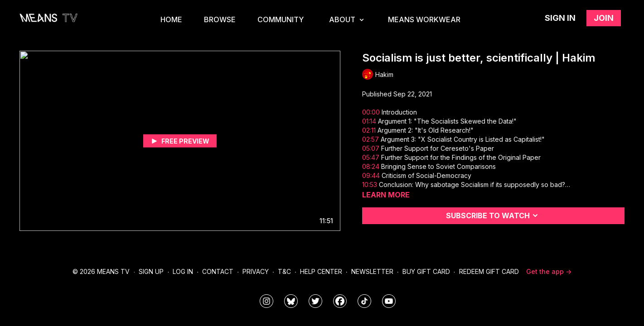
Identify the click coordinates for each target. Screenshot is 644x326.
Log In (183, 271)
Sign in (560, 18)
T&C (284, 271)
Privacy (256, 271)
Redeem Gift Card (489, 271)
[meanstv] (340, 301)
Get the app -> (549, 271)
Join (604, 18)
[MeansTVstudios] (291, 301)
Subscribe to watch (493, 216)
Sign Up (151, 271)
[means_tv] (266, 301)
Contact (218, 271)
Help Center (321, 271)
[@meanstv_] (364, 301)
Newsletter (372, 271)
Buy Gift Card (426, 271)
